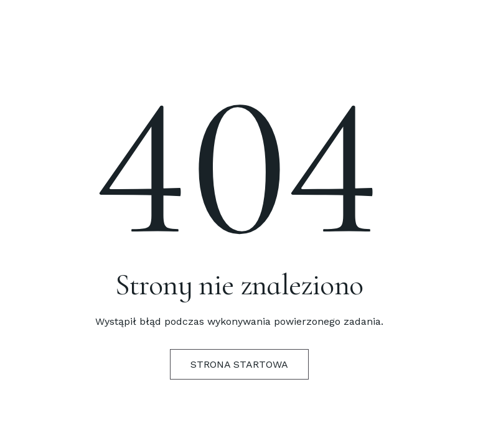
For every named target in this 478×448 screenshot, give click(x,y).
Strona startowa (239, 364)
